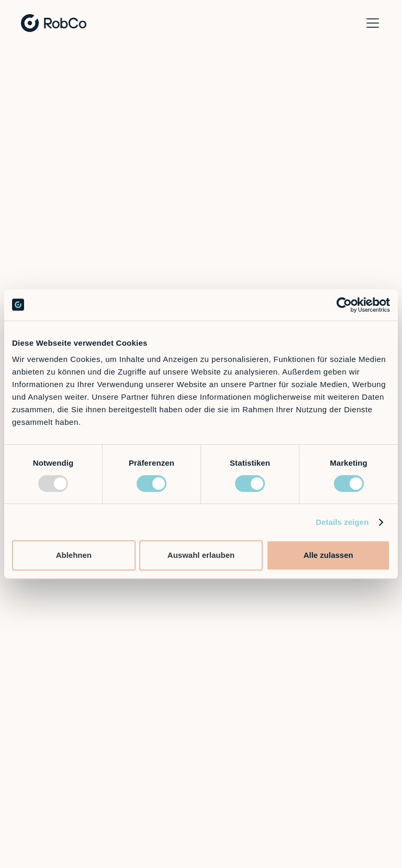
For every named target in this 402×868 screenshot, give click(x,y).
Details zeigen (342, 522)
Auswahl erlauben (201, 555)
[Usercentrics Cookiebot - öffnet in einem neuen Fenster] (344, 305)
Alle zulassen (328, 555)
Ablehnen (74, 555)
